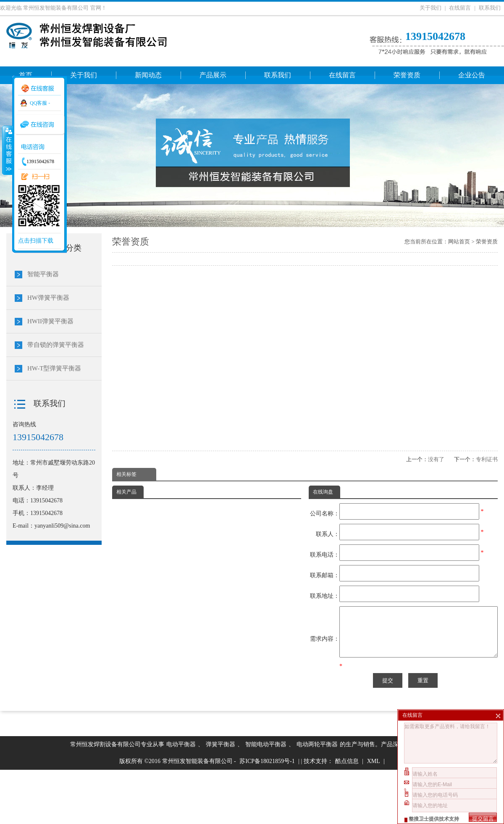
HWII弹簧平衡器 (50, 321)
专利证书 (487, 459)
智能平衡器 (43, 274)
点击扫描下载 (36, 241)
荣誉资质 (487, 242)
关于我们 (430, 8)
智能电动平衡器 (266, 799)
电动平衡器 (181, 799)
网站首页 (459, 242)
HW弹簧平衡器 (48, 298)
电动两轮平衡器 (317, 799)
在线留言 (460, 8)
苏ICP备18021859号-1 (267, 815)
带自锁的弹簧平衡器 (56, 345)
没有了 (436, 459)
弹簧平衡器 (220, 799)
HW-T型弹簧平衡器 (54, 368)
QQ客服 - (40, 103)
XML (374, 815)
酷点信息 (347, 815)
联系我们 (490, 8)
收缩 (7, 150)
